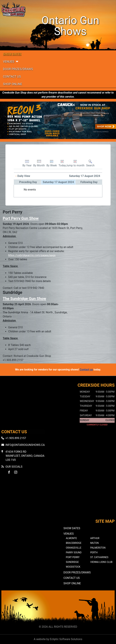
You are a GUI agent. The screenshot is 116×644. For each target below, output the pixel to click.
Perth (94, 552)
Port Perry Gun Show (21, 218)
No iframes (58, 499)
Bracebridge (74, 543)
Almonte (71, 538)
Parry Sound (74, 552)
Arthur (95, 538)
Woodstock (73, 567)
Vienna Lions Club (101, 562)
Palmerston (98, 548)
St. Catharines (99, 557)
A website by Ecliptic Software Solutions (58, 639)
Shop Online (13, 84)
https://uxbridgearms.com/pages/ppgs (32, 255)
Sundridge (72, 562)
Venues (9, 62)
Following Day (89, 182)
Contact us (86, 370)
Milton (94, 543)
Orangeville (74, 548)
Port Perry (73, 557)
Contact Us (12, 77)
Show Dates (12, 54)
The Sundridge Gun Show (24, 299)
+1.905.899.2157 (16, 438)
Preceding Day (28, 182)
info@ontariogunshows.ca (25, 445)
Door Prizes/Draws (18, 69)
